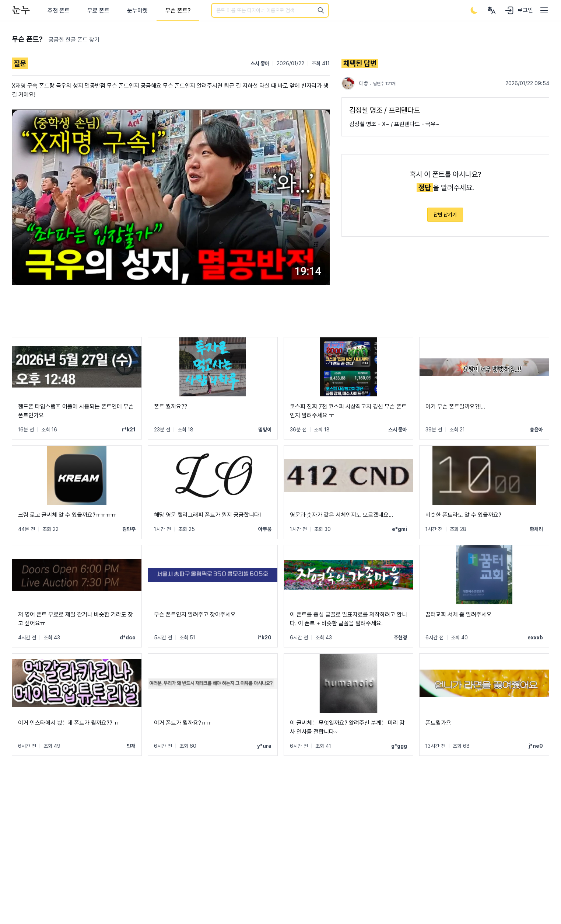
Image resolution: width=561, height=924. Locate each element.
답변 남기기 (445, 215)
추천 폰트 (59, 11)
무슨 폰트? (178, 11)
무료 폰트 (98, 11)
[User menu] (492, 10)
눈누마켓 (137, 11)
